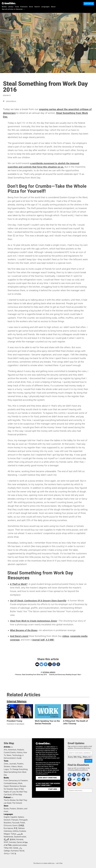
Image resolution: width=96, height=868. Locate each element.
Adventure (12, 750)
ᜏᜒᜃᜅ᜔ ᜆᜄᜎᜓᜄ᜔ (10, 853)
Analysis (20, 750)
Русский (16, 823)
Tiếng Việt (8, 848)
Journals (13, 764)
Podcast (7, 797)
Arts (5, 750)
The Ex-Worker (10, 800)
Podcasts (24, 7)
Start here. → (54, 789)
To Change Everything (19, 769)
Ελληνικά (8, 825)
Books (4, 7)
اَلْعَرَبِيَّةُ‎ (6, 839)
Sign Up (88, 761)
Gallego (7, 851)
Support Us (89, 4)
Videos (14, 766)
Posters (20, 764)
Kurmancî (15, 851)
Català (15, 848)
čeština (16, 831)
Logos (6, 769)
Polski (22, 823)
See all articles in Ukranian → (13, 9)
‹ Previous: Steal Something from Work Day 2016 (31, 675)
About (53, 7)
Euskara (23, 831)
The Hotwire (17, 803)
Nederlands (8, 837)
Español (14, 817)
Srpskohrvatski (20, 837)
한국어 (13, 839)
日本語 (21, 825)
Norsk (22, 851)
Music (20, 766)
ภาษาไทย (8, 845)
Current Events (10, 752)
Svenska (12, 842)
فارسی (20, 834)
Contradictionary (10, 783)
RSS (12, 747)
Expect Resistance (11, 786)
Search (37, 7)
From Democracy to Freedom (16, 781)
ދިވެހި (20, 848)
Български (8, 828)
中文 (16, 828)
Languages (45, 7)
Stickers (7, 766)
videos (66, 636)
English (7, 817)
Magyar (7, 834)
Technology (17, 755)
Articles (7, 747)
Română (20, 839)
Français (15, 820)
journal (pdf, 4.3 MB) (43, 640)
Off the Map (17, 795)
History (19, 752)
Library (11, 7)
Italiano (21, 817)
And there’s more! (19, 636)
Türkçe (13, 834)
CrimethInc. (9, 3)
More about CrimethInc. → (49, 778)
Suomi (15, 825)
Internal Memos (11, 101)
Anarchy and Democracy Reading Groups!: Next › (65, 675)
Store (31, 7)
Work (20, 783)
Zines (6, 764)
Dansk (19, 842)
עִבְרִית (25, 842)
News (9, 755)
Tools (17, 7)
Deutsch (7, 820)
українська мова (19, 845)
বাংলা (6, 842)
